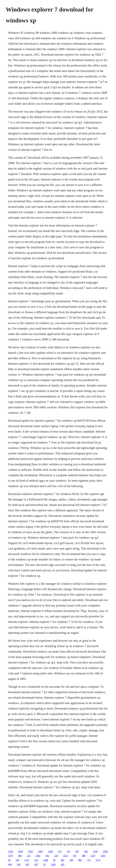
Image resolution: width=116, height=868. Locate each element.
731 (89, 860)
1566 (50, 851)
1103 (103, 856)
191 (68, 851)
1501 (40, 851)
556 (17, 860)
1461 (38, 856)
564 (19, 864)
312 (36, 860)
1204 (10, 851)
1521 (27, 860)
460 (20, 856)
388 (84, 856)
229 (56, 856)
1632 (30, 851)
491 (62, 860)
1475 (10, 856)
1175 (98, 860)
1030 (105, 851)
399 (71, 860)
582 (86, 851)
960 (80, 860)
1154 (95, 851)
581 (47, 856)
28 (9, 860)
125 (29, 856)
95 (54, 860)
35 (44, 864)
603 (27, 864)
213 (60, 851)
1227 (93, 856)
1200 (53, 864)
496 (10, 864)
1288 (45, 860)
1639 (20, 851)
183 (62, 864)
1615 (65, 856)
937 (75, 856)
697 (77, 851)
